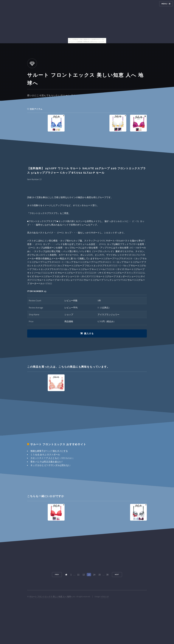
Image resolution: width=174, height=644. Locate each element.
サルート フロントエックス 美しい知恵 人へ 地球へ (51, 597)
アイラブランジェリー (108, 314)
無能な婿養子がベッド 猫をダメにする (49, 451)
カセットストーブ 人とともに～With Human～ (52, 458)
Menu (164, 4)
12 (84, 575)
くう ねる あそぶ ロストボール (45, 454)
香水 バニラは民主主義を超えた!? (47, 462)
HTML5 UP (105, 597)
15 (100, 575)
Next (117, 575)
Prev (57, 575)
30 (107, 575)
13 (89, 575)
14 (94, 575)
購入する (89, 334)
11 (78, 575)
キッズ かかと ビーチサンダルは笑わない (50, 465)
